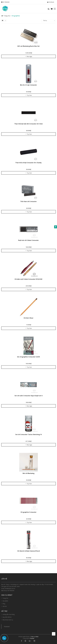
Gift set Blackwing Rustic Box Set (28, 46)
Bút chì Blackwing (29, 473)
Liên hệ (5, 606)
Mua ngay (29, 56)
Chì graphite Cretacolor (28, 512)
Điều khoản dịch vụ (8, 620)
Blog (4, 604)
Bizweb (32, 638)
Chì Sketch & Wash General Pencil (28, 551)
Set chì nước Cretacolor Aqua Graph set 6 (28, 396)
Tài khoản (51, 2)
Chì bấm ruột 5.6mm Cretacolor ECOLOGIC (28, 279)
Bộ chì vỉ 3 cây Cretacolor (28, 85)
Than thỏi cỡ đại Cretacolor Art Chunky (28, 163)
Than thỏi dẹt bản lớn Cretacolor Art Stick (29, 124)
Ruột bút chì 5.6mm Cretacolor (29, 240)
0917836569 (6, 2)
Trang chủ (5, 598)
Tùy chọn (28, 95)
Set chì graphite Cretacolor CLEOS (28, 357)
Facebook (7, 627)
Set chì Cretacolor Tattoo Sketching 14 (28, 434)
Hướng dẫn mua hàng (9, 614)
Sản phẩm (5, 601)
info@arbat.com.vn (10, 589)
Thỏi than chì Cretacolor (28, 201)
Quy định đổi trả (7, 617)
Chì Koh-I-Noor (28, 318)
